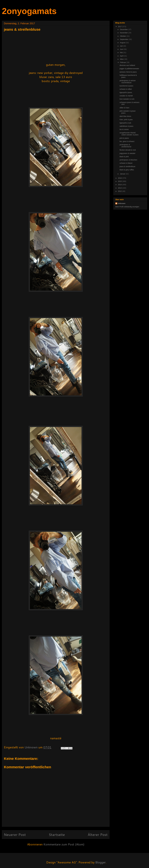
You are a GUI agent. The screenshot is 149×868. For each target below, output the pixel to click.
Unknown (122, 203)
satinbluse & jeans (126, 126)
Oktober (123, 36)
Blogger (100, 862)
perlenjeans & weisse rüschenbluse (128, 82)
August (123, 43)
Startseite (57, 834)
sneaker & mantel (126, 96)
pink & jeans (124, 138)
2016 (120, 178)
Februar (123, 62)
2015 (120, 181)
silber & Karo (124, 108)
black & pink (124, 157)
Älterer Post (98, 834)
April (122, 56)
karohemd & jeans (126, 86)
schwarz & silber (126, 89)
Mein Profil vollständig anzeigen (127, 207)
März (122, 59)
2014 (120, 185)
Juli (121, 46)
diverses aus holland (127, 65)
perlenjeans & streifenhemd (125, 146)
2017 (120, 27)
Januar (123, 174)
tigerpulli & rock (125, 123)
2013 (120, 188)
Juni (122, 49)
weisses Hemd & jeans (128, 72)
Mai (122, 53)
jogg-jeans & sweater (127, 153)
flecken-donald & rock (128, 150)
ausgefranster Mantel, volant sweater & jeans (129, 134)
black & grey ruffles (127, 170)
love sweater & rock (127, 99)
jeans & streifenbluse (127, 166)
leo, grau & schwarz (127, 141)
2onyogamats (29, 11)
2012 (120, 191)
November (124, 33)
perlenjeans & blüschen (128, 160)
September (124, 39)
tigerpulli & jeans (126, 92)
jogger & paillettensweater (129, 69)
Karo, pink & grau (126, 120)
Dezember (124, 29)
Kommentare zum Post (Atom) (64, 844)
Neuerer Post (15, 834)
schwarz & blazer (126, 163)
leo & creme (124, 129)
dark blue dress (125, 116)
